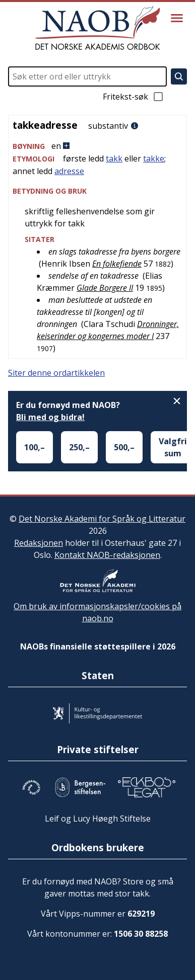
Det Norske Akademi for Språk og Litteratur (102, 519)
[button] (97, 146)
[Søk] (179, 76)
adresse (69, 171)
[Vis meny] (177, 18)
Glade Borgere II (105, 288)
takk (114, 158)
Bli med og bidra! (50, 417)
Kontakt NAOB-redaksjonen (107, 555)
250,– (79, 447)
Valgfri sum (173, 447)
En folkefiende (117, 264)
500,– (124, 447)
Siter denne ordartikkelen (56, 373)
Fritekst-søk (134, 97)
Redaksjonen (39, 543)
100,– (35, 447)
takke (154, 158)
